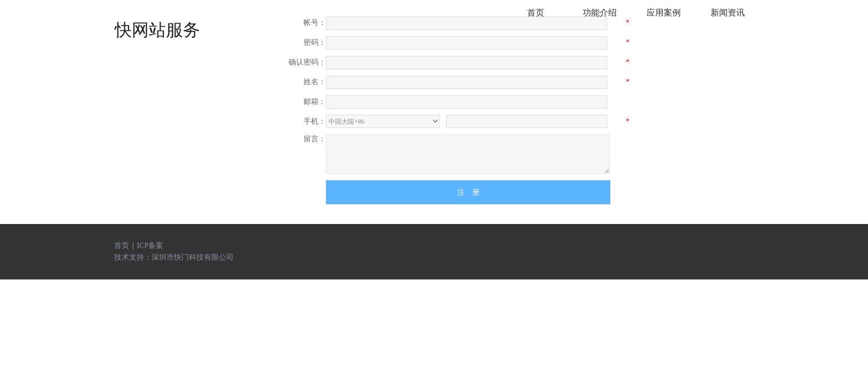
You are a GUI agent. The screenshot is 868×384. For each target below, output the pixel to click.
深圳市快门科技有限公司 (193, 257)
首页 (122, 246)
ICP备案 (150, 246)
